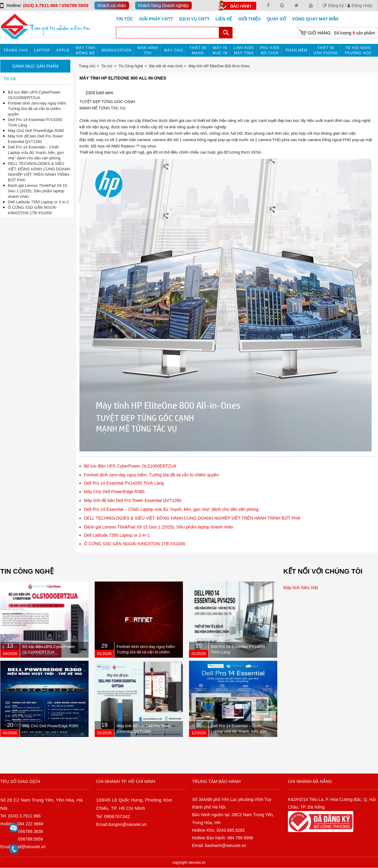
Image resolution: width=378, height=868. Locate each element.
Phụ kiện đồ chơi (270, 50)
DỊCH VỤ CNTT (194, 19)
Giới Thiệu (249, 19)
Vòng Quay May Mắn (315, 19)
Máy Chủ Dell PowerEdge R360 (114, 492)
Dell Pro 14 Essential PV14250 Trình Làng (124, 483)
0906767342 (117, 816)
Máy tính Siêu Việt (301, 588)
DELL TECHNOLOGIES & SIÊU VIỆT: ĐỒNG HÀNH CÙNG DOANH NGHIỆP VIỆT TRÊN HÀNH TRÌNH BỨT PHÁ (192, 518)
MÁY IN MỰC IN (220, 50)
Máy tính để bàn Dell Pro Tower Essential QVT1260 (133, 500)
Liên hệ (224, 19)
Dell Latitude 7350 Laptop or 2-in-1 (117, 535)
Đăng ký (333, 5)
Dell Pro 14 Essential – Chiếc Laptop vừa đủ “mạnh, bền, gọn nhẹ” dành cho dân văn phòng (171, 509)
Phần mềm (296, 50)
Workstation (116, 50)
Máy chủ (173, 50)
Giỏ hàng (319, 33)
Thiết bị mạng (198, 50)
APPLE (63, 50)
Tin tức (124, 19)
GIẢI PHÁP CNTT (156, 19)
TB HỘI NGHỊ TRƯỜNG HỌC (358, 50)
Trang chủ (16, 50)
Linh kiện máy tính (244, 50)
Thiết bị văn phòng (326, 50)
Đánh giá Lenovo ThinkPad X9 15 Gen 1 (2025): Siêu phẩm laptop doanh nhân (159, 527)
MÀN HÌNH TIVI (148, 50)
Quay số (276, 19)
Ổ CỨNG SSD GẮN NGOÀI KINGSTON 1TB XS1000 (135, 544)
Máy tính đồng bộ (86, 50)
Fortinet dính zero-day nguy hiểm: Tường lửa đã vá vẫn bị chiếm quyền (151, 475)
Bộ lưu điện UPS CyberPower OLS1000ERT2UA (130, 466)
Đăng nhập (360, 5)
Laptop (42, 50)
